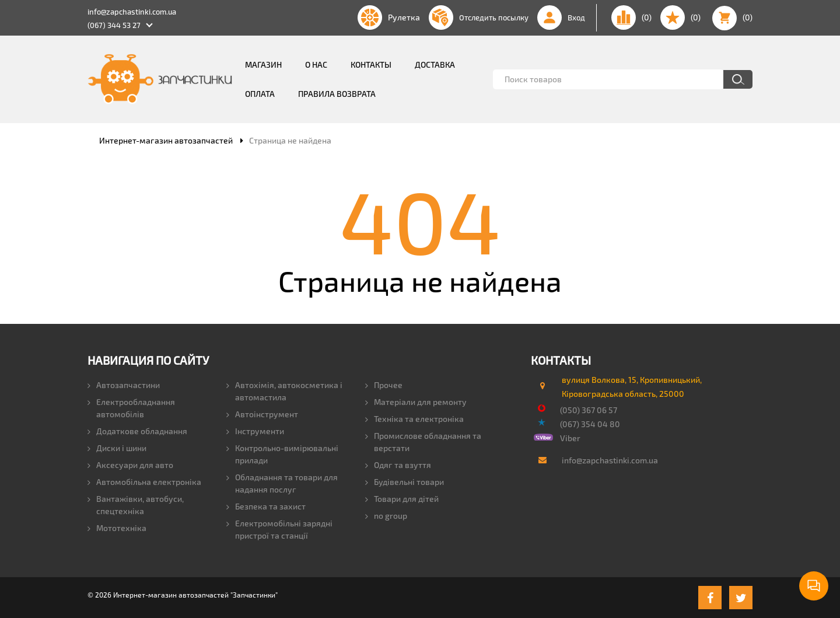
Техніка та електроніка (414, 419)
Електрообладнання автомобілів (131, 408)
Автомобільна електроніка (144, 482)
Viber (570, 438)
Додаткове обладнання (137, 431)
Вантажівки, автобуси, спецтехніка (136, 505)
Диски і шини (117, 448)
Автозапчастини (124, 385)
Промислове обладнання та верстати (423, 442)
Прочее (384, 385)
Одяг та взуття (398, 465)
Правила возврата (337, 94)
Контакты (371, 64)
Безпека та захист (266, 506)
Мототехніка (117, 528)
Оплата (260, 94)
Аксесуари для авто (130, 465)
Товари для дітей (402, 499)
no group (386, 516)
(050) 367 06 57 (589, 410)
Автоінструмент (262, 414)
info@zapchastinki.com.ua (132, 12)
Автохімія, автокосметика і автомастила (284, 391)
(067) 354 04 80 (590, 424)
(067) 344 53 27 (114, 25)
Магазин (263, 64)
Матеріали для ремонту (416, 402)
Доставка (435, 64)
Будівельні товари (405, 482)
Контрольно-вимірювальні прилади (282, 454)
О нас (316, 64)
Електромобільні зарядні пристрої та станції (279, 529)
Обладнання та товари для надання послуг (282, 483)
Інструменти (255, 431)
